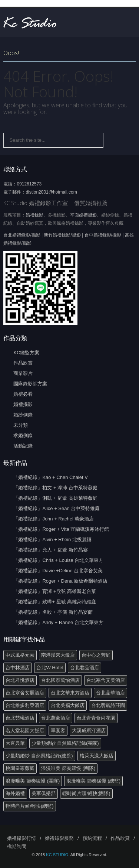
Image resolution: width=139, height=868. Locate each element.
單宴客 (58, 730)
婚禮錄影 (34, 215)
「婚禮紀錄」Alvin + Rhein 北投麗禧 (52, 539)
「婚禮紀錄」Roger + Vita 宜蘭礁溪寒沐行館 (61, 529)
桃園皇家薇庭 (20, 768)
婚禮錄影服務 (59, 838)
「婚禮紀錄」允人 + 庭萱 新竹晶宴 (50, 550)
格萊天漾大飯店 (97, 756)
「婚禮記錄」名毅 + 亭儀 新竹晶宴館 (53, 612)
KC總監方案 (26, 353)
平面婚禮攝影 (83, 215)
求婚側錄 (23, 435)
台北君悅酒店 (20, 680)
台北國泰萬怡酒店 (60, 680)
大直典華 (15, 743)
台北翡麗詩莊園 (108, 705)
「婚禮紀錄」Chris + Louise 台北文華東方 (58, 560)
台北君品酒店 (85, 668)
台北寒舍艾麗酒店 (25, 693)
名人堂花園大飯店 (25, 730)
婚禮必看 (23, 394)
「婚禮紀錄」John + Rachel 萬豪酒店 (54, 519)
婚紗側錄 (23, 415)
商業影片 (23, 373)
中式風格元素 (20, 655)
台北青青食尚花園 (96, 718)
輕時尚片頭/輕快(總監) (29, 806)
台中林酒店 (18, 668)
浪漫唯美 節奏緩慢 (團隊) (68, 768)
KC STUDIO (57, 855)
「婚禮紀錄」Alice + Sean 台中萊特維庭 (57, 508)
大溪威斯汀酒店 (89, 730)
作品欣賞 (23, 363)
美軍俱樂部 (44, 793)
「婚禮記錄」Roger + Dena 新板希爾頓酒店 (60, 581)
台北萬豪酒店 (56, 718)
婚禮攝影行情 (21, 838)
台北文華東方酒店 (70, 693)
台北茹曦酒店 (20, 718)
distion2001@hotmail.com (51, 192)
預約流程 (92, 838)
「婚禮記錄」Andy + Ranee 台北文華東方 (58, 622)
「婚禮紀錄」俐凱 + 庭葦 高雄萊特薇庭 (55, 498)
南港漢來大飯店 (58, 655)
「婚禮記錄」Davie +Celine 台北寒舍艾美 (58, 571)
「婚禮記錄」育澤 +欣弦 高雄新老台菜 (55, 591)
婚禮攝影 (23, 404)
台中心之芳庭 (96, 655)
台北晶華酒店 (110, 693)
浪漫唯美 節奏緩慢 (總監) (93, 781)
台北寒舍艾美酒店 (106, 680)
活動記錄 (23, 446)
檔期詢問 (17, 846)
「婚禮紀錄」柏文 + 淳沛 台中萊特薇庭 (55, 488)
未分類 (21, 425)
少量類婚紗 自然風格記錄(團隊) (65, 743)
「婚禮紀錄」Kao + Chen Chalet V (51, 477)
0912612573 (29, 184)
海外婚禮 (15, 793)
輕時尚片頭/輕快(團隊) (86, 793)
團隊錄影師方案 (30, 384)
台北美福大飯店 (68, 705)
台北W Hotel (50, 668)
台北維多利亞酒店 (25, 705)
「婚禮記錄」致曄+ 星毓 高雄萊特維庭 (55, 602)
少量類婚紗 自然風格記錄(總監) (39, 756)
